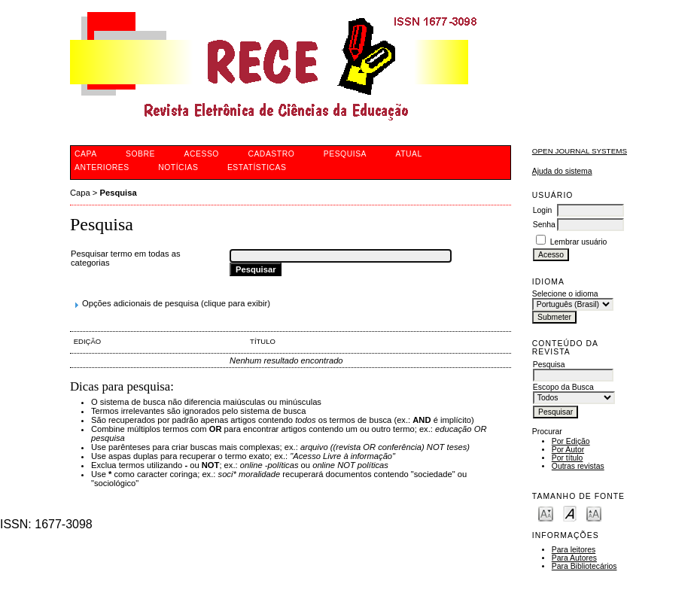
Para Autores (574, 558)
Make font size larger (594, 513)
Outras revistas (578, 466)
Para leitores (574, 550)
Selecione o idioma (565, 294)
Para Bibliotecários (584, 566)
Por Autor (568, 450)
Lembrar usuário (579, 242)
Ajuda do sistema (562, 171)
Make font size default (570, 513)
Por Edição (571, 441)
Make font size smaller (546, 513)
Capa (80, 193)
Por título (568, 458)
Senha (544, 225)
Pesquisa (119, 193)
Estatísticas (257, 167)
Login (542, 210)
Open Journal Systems (580, 151)
